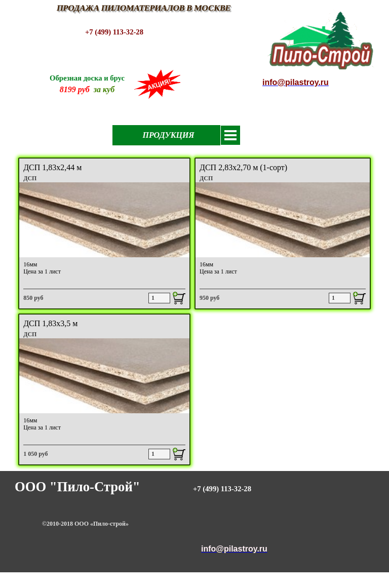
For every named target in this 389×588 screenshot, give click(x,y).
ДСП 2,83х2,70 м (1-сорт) (243, 167)
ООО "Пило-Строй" (77, 487)
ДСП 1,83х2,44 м (52, 167)
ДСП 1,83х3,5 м (50, 323)
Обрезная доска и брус (87, 78)
